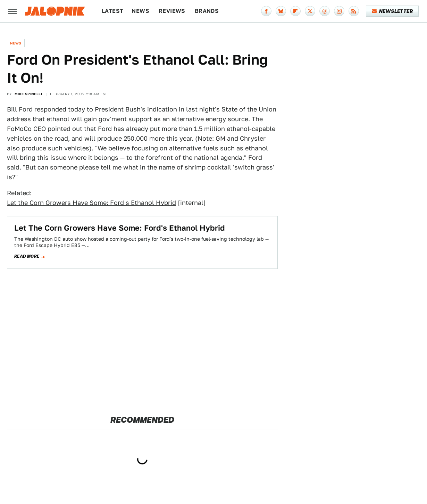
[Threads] (325, 11)
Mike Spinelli (28, 94)
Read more (27, 256)
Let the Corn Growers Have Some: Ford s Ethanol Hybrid (91, 203)
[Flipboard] (295, 11)
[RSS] (354, 11)
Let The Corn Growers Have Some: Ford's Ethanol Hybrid (120, 228)
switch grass (254, 167)
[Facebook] (266, 11)
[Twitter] (310, 11)
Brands (207, 11)
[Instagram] (339, 11)
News (140, 11)
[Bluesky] (281, 11)
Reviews (172, 11)
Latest (112, 11)
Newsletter (392, 11)
